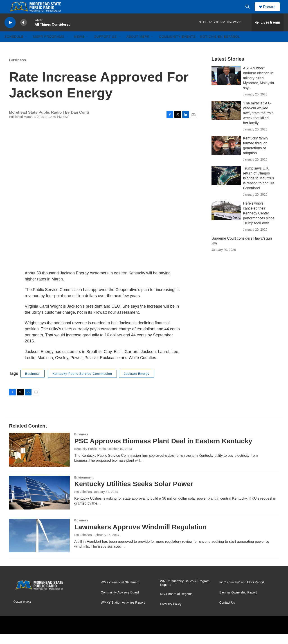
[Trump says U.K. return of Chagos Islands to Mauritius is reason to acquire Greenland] (226, 186)
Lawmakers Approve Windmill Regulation (141, 537)
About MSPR (138, 47)
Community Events (177, 47)
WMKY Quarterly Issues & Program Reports (185, 593)
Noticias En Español (220, 47)
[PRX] (123, 635)
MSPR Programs (49, 47)
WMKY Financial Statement (120, 592)
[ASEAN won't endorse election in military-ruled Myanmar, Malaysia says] (226, 86)
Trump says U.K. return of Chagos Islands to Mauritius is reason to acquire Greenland (259, 188)
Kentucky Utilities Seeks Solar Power (134, 494)
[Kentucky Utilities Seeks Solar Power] (39, 503)
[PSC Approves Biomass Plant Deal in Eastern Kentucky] (39, 460)
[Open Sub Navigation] (27, 47)
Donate (272, 12)
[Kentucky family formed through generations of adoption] (226, 156)
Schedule (14, 47)
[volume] (24, 33)
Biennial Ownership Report (238, 603)
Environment (84, 487)
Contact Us (227, 613)
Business (18, 70)
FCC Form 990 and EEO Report (242, 592)
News (79, 47)
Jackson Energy (137, 384)
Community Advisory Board (120, 603)
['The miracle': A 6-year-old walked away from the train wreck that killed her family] (226, 121)
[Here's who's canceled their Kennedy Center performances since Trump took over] (226, 221)
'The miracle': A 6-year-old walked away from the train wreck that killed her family (258, 123)
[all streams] (268, 33)
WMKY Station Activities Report (123, 613)
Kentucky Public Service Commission (82, 384)
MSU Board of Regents (176, 604)
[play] (10, 33)
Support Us (105, 47)
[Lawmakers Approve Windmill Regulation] (39, 546)
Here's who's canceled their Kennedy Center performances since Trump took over (259, 223)
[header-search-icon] (250, 12)
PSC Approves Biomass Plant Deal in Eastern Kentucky (163, 451)
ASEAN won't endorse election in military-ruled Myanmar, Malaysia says (259, 88)
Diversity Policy (171, 614)
